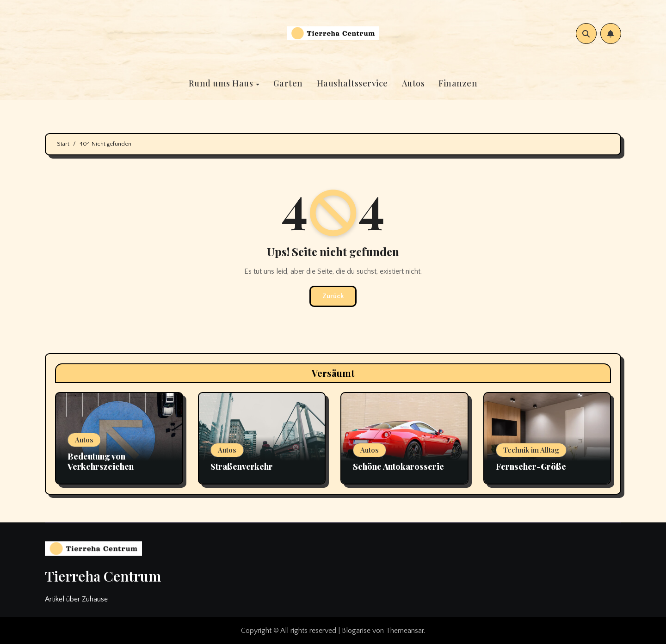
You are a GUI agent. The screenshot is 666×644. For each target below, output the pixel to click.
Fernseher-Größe (531, 466)
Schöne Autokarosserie (398, 466)
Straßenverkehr (242, 466)
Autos (413, 83)
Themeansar (405, 631)
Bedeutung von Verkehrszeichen (101, 461)
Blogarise (356, 631)
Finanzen (458, 83)
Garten (288, 83)
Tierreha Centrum (103, 576)
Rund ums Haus (222, 83)
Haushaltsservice (352, 83)
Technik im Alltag (531, 450)
